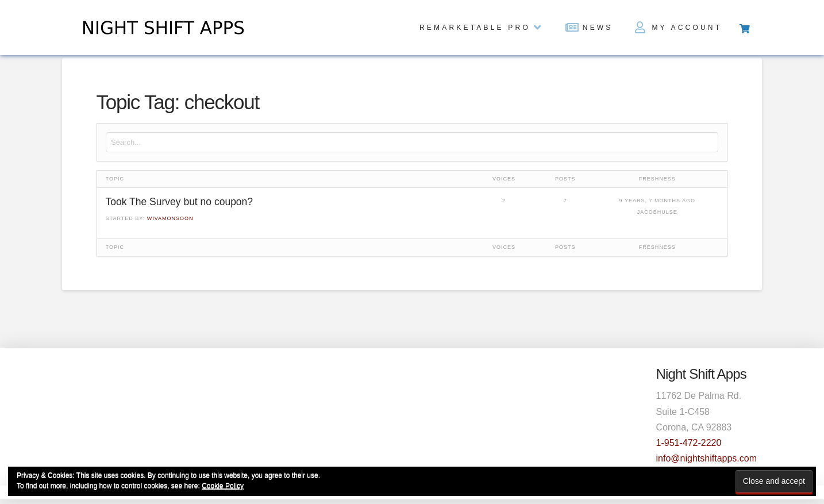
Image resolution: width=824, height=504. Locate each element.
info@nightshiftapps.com (706, 458)
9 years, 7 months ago (657, 201)
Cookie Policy (223, 486)
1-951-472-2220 (689, 443)
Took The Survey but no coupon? (180, 202)
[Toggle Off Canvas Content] (744, 28)
